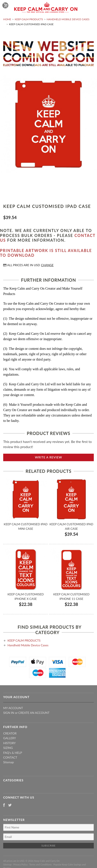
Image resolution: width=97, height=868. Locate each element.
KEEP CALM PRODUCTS (29, 19)
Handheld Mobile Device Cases (68, 19)
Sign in (9, 713)
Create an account (34, 713)
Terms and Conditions (41, 864)
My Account (13, 708)
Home (7, 19)
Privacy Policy (20, 864)
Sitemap (9, 762)
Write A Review (48, 457)
